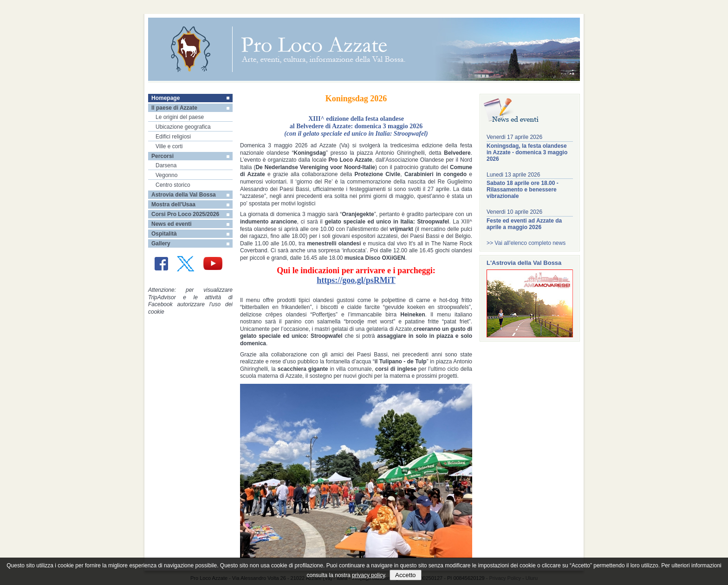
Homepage (166, 98)
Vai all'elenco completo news (530, 243)
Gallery (161, 243)
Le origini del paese (180, 117)
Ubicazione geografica (183, 127)
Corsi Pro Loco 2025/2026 (185, 214)
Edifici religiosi (173, 137)
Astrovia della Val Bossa (184, 195)
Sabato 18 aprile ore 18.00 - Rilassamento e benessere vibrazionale (523, 190)
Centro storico (173, 185)
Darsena (166, 165)
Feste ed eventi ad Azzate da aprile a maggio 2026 (524, 224)
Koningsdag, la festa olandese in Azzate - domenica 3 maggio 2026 (527, 152)
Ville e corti (169, 146)
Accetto (405, 575)
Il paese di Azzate (174, 108)
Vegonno (166, 175)
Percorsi (162, 156)
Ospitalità (164, 234)
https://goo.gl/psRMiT (356, 280)
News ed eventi (172, 224)
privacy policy (368, 575)
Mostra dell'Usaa (173, 204)
